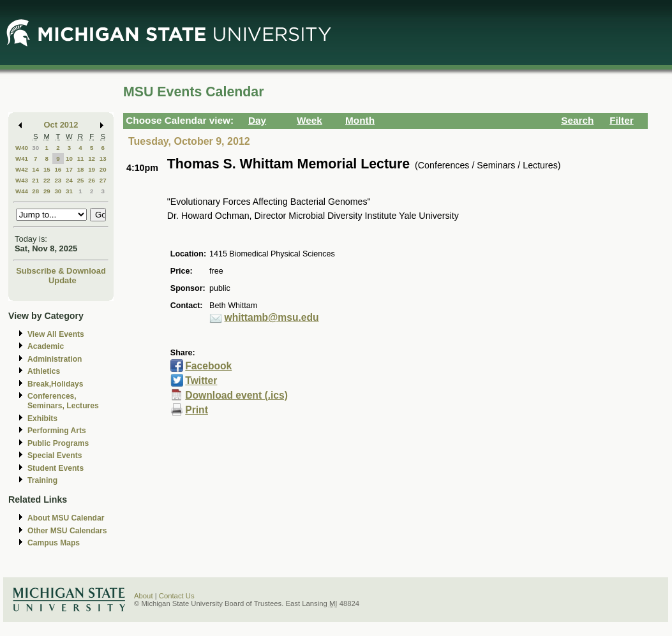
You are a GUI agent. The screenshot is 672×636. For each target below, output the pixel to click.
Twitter (201, 381)
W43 (22, 180)
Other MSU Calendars (67, 531)
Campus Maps (54, 543)
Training (42, 480)
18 (81, 169)
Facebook (208, 366)
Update (63, 280)
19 (92, 169)
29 (47, 191)
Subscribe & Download (61, 271)
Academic (46, 346)
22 (47, 180)
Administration (55, 359)
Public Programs (58, 443)
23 (58, 180)
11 (81, 159)
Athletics (44, 371)
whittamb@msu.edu (272, 317)
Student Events (56, 468)
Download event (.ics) (236, 395)
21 (35, 180)
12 (92, 159)
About (144, 596)
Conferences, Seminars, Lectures (63, 401)
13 (103, 159)
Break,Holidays (56, 384)
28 (35, 191)
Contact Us (177, 596)
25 (81, 180)
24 (69, 180)
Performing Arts (57, 431)
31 (69, 191)
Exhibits (42, 418)
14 (35, 169)
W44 (22, 191)
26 (92, 180)
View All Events (56, 334)
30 (35, 148)
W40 (22, 148)
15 (47, 169)
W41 (22, 159)
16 (58, 169)
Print (197, 410)
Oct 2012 (61, 125)
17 (69, 169)
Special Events (55, 455)
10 (69, 159)
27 (103, 180)
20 (103, 169)
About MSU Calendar (66, 518)
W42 (22, 169)
